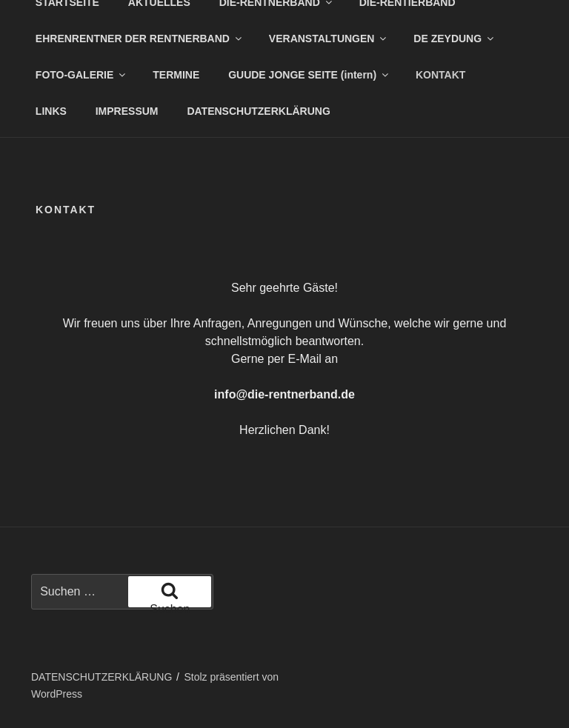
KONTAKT (440, 75)
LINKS (51, 111)
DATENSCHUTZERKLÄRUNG (258, 111)
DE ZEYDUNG (455, 39)
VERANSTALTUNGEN (329, 39)
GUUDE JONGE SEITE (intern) (309, 75)
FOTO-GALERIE (82, 75)
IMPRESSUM (127, 111)
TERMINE (176, 75)
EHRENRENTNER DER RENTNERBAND (140, 39)
